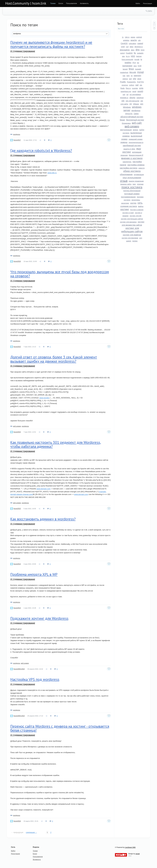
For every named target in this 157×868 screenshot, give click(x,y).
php (134, 79)
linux (131, 69)
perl (130, 79)
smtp (141, 88)
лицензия (124, 155)
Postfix (123, 82)
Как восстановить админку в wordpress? (43, 519)
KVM (140, 66)
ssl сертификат (135, 95)
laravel (125, 69)
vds (123, 101)
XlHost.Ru (129, 114)
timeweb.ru (124, 98)
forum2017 (17, 140)
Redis (123, 88)
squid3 (140, 91)
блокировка (126, 123)
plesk (139, 79)
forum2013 (17, 608)
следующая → (31, 832)
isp (138, 63)
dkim (133, 50)
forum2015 (17, 347)
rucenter (135, 88)
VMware (136, 104)
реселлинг (125, 203)
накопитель (127, 162)
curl (127, 47)
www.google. (45, 398)
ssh (124, 95)
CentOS (124, 43)
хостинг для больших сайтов (132, 219)
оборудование (126, 174)
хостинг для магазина (128, 222)
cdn (139, 40)
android (139, 37)
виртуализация (126, 130)
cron (123, 47)
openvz (125, 79)
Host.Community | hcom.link (26, 3)
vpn (142, 104)
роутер (133, 203)
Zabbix (136, 114)
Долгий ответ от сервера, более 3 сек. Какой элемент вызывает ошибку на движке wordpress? (54, 359)
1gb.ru (127, 37)
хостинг (125, 209)
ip (141, 59)
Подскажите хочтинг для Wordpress (39, 618)
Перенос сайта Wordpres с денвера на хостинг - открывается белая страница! (60, 728)
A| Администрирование (23, 51)
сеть (140, 203)
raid (137, 85)
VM (131, 104)
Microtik (133, 72)
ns (132, 76)
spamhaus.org (126, 91)
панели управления (136, 181)
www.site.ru (52, 173)
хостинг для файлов (132, 235)
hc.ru (128, 56)
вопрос (136, 130)
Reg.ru (128, 88)
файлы (141, 206)
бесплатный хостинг (135, 120)
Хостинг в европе (137, 210)
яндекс (135, 241)
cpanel (140, 43)
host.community (128, 60)
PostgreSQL (131, 82)
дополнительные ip (136, 142)
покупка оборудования (132, 191)
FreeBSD (129, 53)
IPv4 (134, 63)
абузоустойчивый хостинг (132, 117)
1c (123, 37)
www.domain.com (44, 489)
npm (128, 76)
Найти (150, 11)
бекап (122, 120)
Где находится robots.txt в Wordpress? (41, 150)
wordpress (17, 134)
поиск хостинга (132, 187)
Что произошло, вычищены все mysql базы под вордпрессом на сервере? (60, 274)
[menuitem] (53, 3)
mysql (140, 72)
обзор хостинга (132, 171)
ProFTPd (140, 82)
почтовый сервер (132, 194)
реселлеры (136, 200)
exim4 (123, 53)
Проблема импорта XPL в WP (34, 574)
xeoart (138, 854)
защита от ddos (129, 149)
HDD (133, 56)
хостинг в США (128, 213)
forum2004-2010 (19, 669)
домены (124, 142)
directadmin (125, 50)
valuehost (140, 98)
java (135, 66)
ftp (135, 53)
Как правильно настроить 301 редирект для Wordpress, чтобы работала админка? (56, 444)
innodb (137, 60)
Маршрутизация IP (136, 155)
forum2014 (17, 564)
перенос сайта (126, 184)
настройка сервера (136, 165)
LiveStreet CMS (130, 847)
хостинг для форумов (130, 238)
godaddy (140, 53)
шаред (129, 241)
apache (134, 40)
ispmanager (127, 66)
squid (134, 91)
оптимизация (139, 175)
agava (133, 37)
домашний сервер (136, 139)
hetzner (139, 56)
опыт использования (132, 178)
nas (124, 76)
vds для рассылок (132, 101)
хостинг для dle (136, 216)
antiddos (126, 40)
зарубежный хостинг (132, 146)
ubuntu (132, 98)
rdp (141, 85)
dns (138, 50)
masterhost (124, 72)
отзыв (124, 181)
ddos (131, 47)
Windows (127, 107)
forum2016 (17, 261)
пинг (134, 184)
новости (141, 168)
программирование (128, 197)
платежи (140, 184)
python (132, 85)
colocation (132, 44)
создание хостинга (129, 206)
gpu (124, 56)
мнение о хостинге (132, 158)
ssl (127, 95)
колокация (137, 152)
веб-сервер (17, 426)
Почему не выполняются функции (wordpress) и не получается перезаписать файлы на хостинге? (51, 44)
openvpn (137, 76)
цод (141, 238)
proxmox (125, 85)
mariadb (138, 69)
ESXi (143, 50)
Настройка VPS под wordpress (35, 679)
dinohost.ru (139, 47)
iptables (128, 63)
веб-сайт (137, 123)
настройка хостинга (129, 168)
